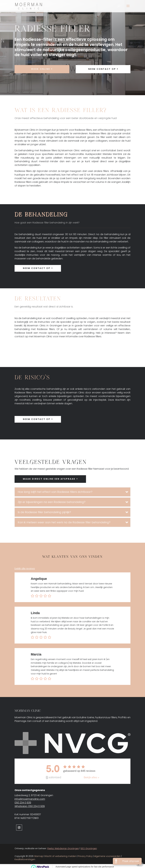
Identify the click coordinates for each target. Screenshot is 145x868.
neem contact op (102, 69)
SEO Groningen (89, 847)
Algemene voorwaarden (107, 855)
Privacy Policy (85, 855)
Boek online (41, 69)
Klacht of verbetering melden (61, 855)
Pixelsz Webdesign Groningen (63, 847)
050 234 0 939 (23, 801)
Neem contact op (37, 268)
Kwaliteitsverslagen (25, 858)
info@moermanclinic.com (30, 798)
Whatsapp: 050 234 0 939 (30, 805)
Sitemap (39, 855)
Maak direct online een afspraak (49, 479)
